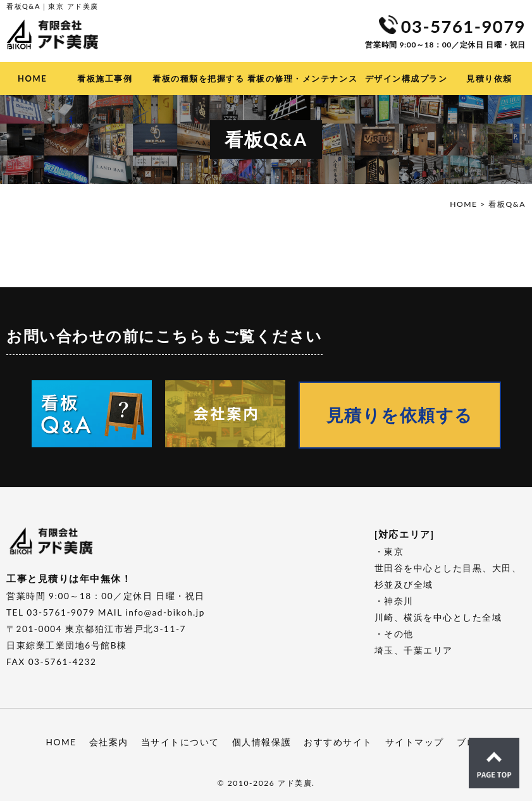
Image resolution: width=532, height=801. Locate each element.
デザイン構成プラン (406, 78)
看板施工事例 (105, 78)
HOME (32, 78)
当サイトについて (180, 740)
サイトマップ (415, 740)
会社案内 (109, 740)
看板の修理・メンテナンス (302, 78)
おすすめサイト (338, 740)
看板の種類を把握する (198, 78)
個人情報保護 (262, 740)
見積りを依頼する (374, 413)
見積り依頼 (489, 78)
